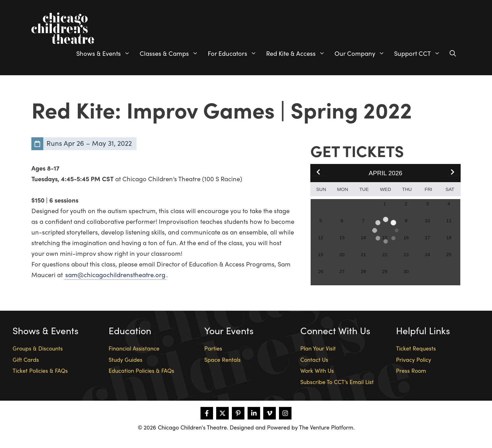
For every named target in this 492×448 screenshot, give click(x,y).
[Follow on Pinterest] (238, 413)
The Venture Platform (326, 427)
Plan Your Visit (318, 348)
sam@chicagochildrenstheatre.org (115, 274)
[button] (453, 172)
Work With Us (317, 370)
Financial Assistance (134, 348)
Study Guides (126, 359)
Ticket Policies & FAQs (40, 370)
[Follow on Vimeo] (270, 413)
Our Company (362, 53)
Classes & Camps (171, 53)
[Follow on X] (222, 413)
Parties (213, 348)
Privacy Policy (414, 359)
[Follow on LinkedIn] (254, 413)
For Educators (235, 53)
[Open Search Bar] (453, 53)
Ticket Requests (416, 348)
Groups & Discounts (38, 348)
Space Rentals (222, 359)
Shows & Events (106, 53)
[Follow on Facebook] (207, 413)
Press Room (411, 370)
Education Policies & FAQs (141, 370)
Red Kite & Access (298, 53)
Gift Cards (26, 359)
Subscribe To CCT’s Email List (337, 382)
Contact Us (314, 359)
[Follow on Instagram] (285, 413)
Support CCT (420, 53)
